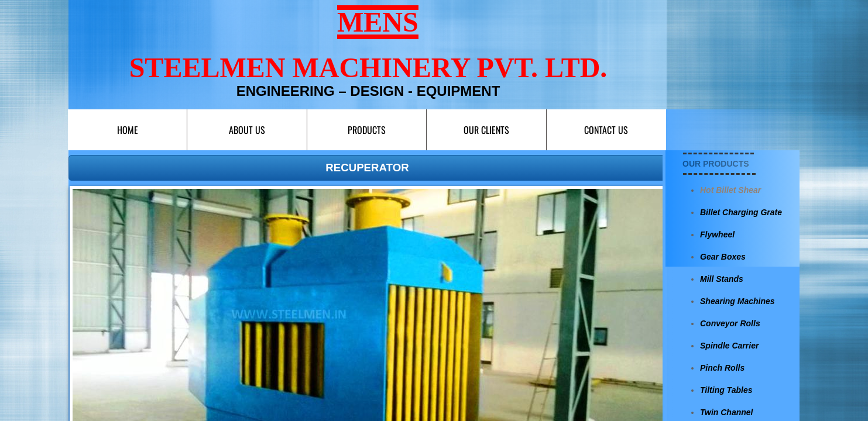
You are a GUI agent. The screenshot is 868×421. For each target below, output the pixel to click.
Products (367, 130)
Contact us (606, 130)
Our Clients (486, 130)
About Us (247, 130)
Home (128, 130)
